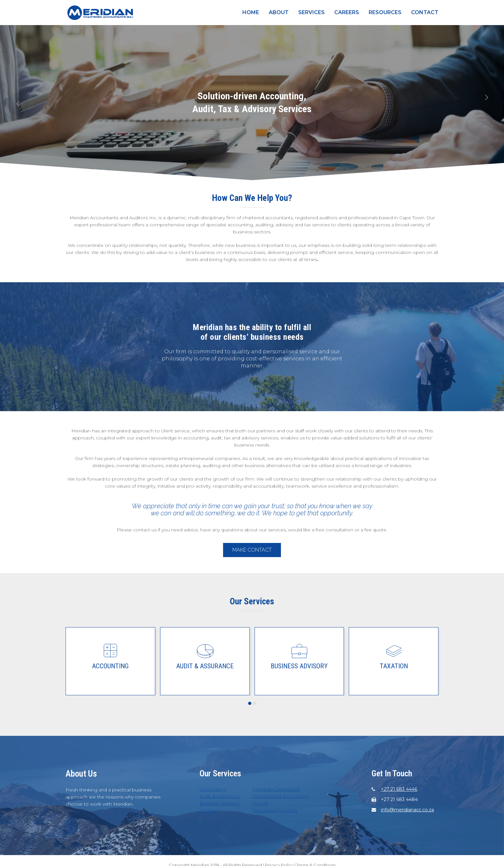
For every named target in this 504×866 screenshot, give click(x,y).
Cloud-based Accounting (281, 796)
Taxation (394, 666)
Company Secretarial (276, 789)
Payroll (260, 803)
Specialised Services (275, 810)
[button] (250, 703)
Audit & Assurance (205, 666)
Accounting (110, 666)
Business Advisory (299, 666)
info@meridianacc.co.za (407, 810)
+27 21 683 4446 (399, 789)
